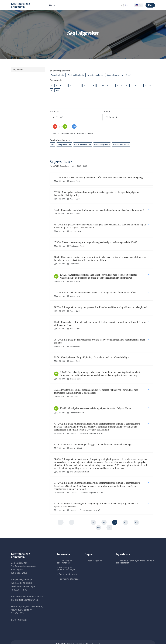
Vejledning (18, 70)
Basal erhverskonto (115, 75)
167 (93, 513)
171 (136, 513)
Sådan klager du (94, 552)
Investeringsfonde (95, 75)
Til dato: (106, 112)
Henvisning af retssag (69, 570)
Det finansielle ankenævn (20, 5)
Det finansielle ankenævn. (74, 635)
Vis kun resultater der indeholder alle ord (73, 133)
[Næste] (109, 519)
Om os (52, 5)
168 (104, 513)
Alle (57, 90)
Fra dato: (54, 112)
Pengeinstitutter (58, 75)
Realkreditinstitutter (76, 75)
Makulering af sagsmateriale (64, 553)
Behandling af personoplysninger (66, 560)
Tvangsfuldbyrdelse (68, 565)
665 (98, 519)
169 (115, 513)
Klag (150, 5)
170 (125, 513)
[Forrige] (61, 513)
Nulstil (129, 75)
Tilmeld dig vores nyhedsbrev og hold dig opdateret (135, 553)
